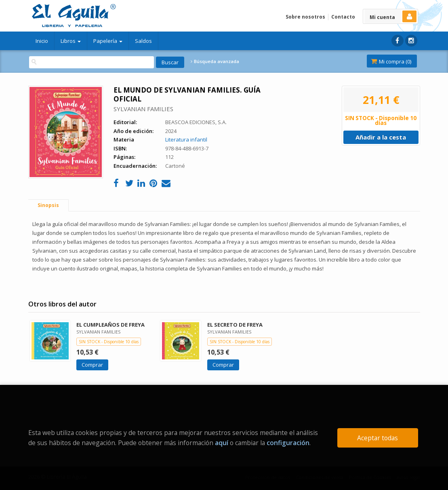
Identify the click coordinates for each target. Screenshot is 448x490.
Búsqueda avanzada (215, 61)
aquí (222, 443)
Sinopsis (48, 205)
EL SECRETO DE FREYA (235, 325)
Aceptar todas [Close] (378, 438)
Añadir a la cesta (381, 137)
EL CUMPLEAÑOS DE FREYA (110, 325)
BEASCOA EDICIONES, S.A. (196, 122)
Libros (71, 41)
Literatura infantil (186, 139)
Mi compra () (391, 61)
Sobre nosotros (305, 17)
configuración (288, 443)
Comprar (92, 365)
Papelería (108, 41)
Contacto (343, 17)
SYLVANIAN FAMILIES (143, 109)
